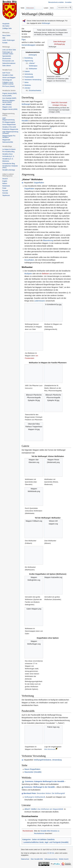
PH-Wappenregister (9, 122)
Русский (5, 191)
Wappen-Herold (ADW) (10, 109)
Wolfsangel (46, 23)
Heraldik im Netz (8, 75)
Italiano (5, 183)
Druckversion (7, 59)
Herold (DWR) (7, 96)
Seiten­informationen (9, 63)
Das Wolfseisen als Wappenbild (50, 809)
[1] (51, 128)
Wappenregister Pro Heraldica (9, 137)
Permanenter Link (8, 61)
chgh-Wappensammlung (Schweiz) (10, 133)
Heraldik (25, 121)
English (5, 181)
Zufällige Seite (7, 28)
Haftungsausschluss (51, 859)
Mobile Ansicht (64, 859)
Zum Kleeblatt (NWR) (9, 98)
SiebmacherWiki (8, 142)
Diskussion (30, 8)
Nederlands (6, 186)
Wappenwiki (6, 140)
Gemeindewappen (29, 45)
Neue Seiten (6, 35)
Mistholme (6, 161)
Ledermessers (40, 301)
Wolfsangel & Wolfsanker (34, 797)
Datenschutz (25, 859)
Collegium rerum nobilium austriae (8, 83)
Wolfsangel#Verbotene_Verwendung (48, 760)
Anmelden (68, 2)
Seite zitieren (7, 66)
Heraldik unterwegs (9, 170)
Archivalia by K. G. (8, 156)
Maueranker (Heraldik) (33, 772)
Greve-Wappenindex (9, 125)
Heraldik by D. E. (8, 159)
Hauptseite (6, 24)
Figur (24, 40)
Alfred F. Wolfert (30, 809)
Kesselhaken (29, 260)
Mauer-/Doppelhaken (32, 769)
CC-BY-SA (51, 853)
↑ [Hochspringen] (28, 820)
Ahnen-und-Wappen (9, 78)
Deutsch (5, 179)
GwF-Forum (6, 73)
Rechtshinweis (28, 831)
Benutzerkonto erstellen (56, 2)
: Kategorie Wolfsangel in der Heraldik (44, 781)
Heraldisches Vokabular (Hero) (10, 167)
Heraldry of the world (9, 127)
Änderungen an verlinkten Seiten (8, 53)
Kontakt (5, 43)
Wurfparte (28, 274)
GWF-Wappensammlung (8, 119)
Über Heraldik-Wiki (37, 859)
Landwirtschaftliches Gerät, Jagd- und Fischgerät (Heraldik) (46, 842)
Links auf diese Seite (9, 50)
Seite (22, 8)
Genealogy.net (7, 80)
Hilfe (4, 38)
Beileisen (46, 274)
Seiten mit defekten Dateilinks (43, 839)
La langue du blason (9, 149)
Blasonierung (48, 240)
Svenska (5, 193)
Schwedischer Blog (9, 164)
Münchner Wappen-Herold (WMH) (9, 101)
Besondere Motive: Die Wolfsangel (43, 793)
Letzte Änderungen (8, 40)
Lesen (46, 8)
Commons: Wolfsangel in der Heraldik (39, 787)
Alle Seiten (6, 26)
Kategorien (27, 839)
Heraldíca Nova (7, 154)
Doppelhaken (39, 183)
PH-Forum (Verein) (8, 86)
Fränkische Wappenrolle (10, 129)
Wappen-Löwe (7, 107)
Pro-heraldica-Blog (8, 152)
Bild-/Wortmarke (50, 749)
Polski (4, 188)
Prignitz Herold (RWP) (10, 93)
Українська (6, 195)
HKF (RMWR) (7, 105)
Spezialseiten (7, 56)
